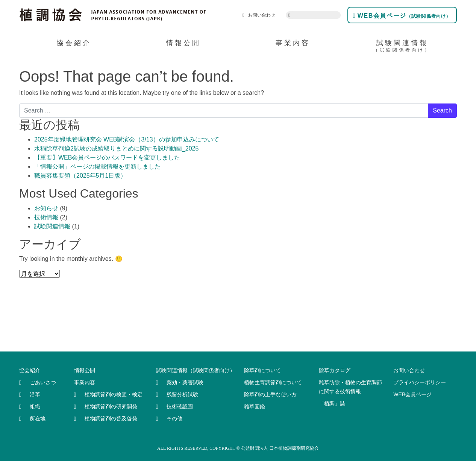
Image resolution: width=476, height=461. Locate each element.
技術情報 (46, 217)
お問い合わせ (259, 15)
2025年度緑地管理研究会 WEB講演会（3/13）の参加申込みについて (127, 139)
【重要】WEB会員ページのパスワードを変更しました (107, 157)
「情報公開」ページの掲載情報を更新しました (97, 167)
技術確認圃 (180, 406)
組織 (35, 406)
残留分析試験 (182, 394)
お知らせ (46, 208)
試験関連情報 (402, 47)
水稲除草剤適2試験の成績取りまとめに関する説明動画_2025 (116, 148)
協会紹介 (74, 43)
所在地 (38, 418)
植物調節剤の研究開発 (111, 406)
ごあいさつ (43, 382)
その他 (174, 418)
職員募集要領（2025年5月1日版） (80, 176)
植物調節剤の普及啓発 (111, 418)
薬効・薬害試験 (185, 382)
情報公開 (183, 43)
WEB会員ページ (402, 16)
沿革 (35, 394)
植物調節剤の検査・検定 (114, 394)
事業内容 (293, 43)
